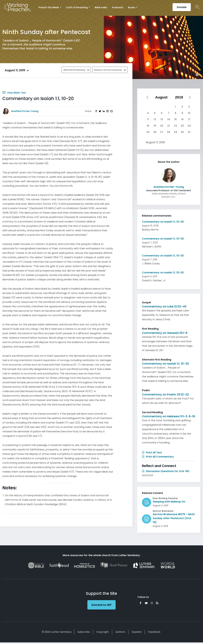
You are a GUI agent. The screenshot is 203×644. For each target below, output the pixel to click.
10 (189, 113)
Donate (182, 7)
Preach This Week (49, 7)
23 (182, 126)
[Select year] (180, 97)
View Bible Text (14, 93)
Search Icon (198, 7)
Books (132, 7)
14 (169, 119)
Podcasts (118, 7)
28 (169, 132)
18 (148, 126)
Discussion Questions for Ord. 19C (166, 471)
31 (189, 132)
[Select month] (162, 97)
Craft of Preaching (77, 7)
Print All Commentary (158, 457)
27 (162, 132)
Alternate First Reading (74, 70)
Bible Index (101, 7)
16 (182, 119)
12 (155, 119)
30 (182, 132)
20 (162, 126)
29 (176, 132)
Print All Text (152, 453)
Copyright (103, 632)
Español (137, 632)
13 (162, 119)
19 (155, 126)
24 (189, 126)
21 (169, 126)
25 (148, 132)
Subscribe (84, 632)
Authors (120, 632)
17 (189, 119)
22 (176, 126)
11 (148, 119)
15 (176, 119)
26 (155, 132)
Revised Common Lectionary (108, 70)
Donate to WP (101, 605)
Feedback (154, 632)
